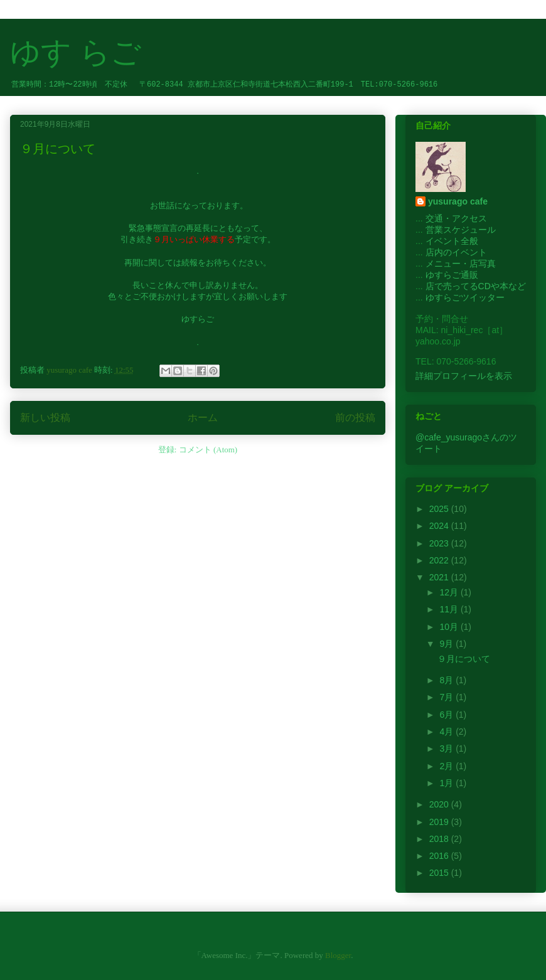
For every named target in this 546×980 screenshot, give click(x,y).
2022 (440, 560)
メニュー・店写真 (461, 264)
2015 (440, 873)
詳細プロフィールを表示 (464, 376)
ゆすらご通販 (452, 275)
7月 (447, 697)
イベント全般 (452, 241)
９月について (58, 149)
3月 (447, 748)
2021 (440, 577)
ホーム (203, 418)
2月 (447, 766)
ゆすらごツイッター (465, 297)
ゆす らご (76, 52)
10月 (450, 627)
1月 (447, 783)
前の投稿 (355, 418)
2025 (440, 509)
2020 (440, 804)
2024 (440, 526)
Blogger (338, 955)
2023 (440, 543)
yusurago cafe (458, 201)
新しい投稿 (45, 418)
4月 (447, 732)
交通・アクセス (456, 218)
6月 (447, 715)
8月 (447, 680)
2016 (440, 856)
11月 (450, 609)
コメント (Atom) (208, 450)
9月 (447, 644)
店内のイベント (456, 252)
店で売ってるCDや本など (476, 286)
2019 (440, 822)
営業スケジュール (461, 230)
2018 (440, 839)
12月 (450, 592)
